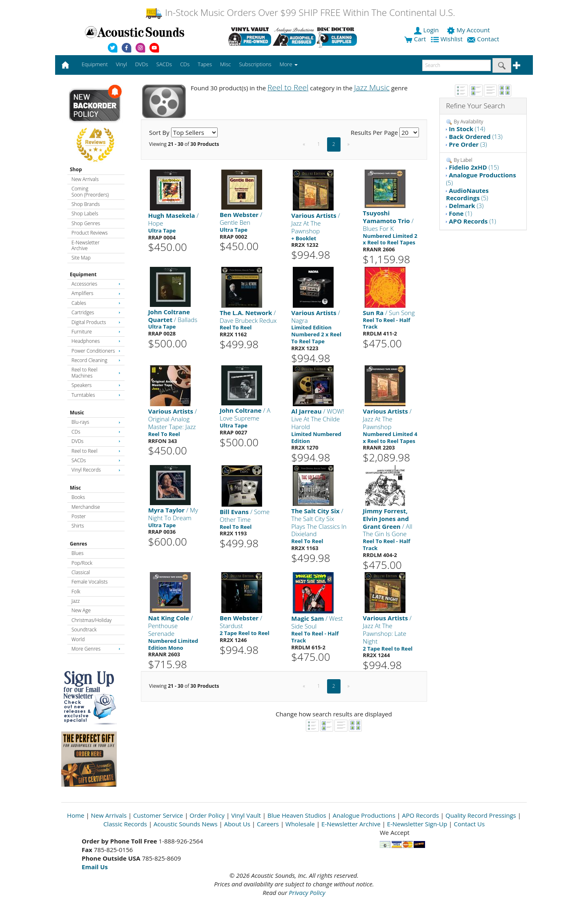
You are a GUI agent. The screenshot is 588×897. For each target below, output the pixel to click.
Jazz (76, 601)
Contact (484, 39)
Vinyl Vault (246, 815)
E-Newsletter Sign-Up (417, 824)
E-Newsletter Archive (86, 245)
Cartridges (96, 312)
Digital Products (96, 322)
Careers (268, 824)
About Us (237, 824)
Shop (76, 169)
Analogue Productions (364, 815)
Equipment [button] (95, 64)
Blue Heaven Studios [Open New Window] (297, 815)
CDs (96, 432)
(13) (476, 136)
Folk (76, 592)
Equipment (83, 274)
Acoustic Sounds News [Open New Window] (186, 824)
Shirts (78, 526)
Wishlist (448, 39)
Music (77, 413)
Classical (81, 572)
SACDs (96, 460)
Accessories (96, 284)
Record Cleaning (96, 360)
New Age (81, 610)
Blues (78, 553)
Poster (79, 516)
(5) (481, 179)
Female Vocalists (90, 582)
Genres (78, 544)
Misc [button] (225, 64)
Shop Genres (86, 223)
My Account (469, 30)
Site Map (81, 258)
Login (427, 30)
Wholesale (300, 824)
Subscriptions (255, 64)
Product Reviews (90, 233)
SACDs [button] (164, 64)
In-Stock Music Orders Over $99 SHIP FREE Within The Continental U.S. (300, 12)
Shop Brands (86, 204)
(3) (468, 144)
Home (76, 815)
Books (78, 497)
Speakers (96, 385)
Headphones (96, 341)
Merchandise (86, 507)
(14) (467, 129)
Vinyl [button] (121, 64)
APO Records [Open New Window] (421, 815)
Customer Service (158, 815)
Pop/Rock (82, 563)
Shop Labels (85, 214)
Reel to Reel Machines (96, 372)
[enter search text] (457, 65)
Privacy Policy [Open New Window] (307, 893)
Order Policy (207, 815)
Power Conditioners (96, 351)
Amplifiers (96, 293)
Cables (96, 303)
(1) (460, 213)
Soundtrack (84, 630)
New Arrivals (85, 179)
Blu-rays (96, 422)
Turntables (96, 395)
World (78, 639)
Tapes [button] (205, 64)
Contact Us (469, 824)
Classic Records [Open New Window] (125, 824)
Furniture (96, 332)
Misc (75, 488)
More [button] (289, 64)
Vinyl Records (96, 470)
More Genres (96, 649)
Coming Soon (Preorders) (90, 191)
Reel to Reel (96, 451)
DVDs (96, 441)
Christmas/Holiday (91, 620)
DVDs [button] (142, 64)
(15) (474, 167)
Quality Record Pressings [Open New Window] (481, 815)
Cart (415, 39)
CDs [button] (185, 64)
